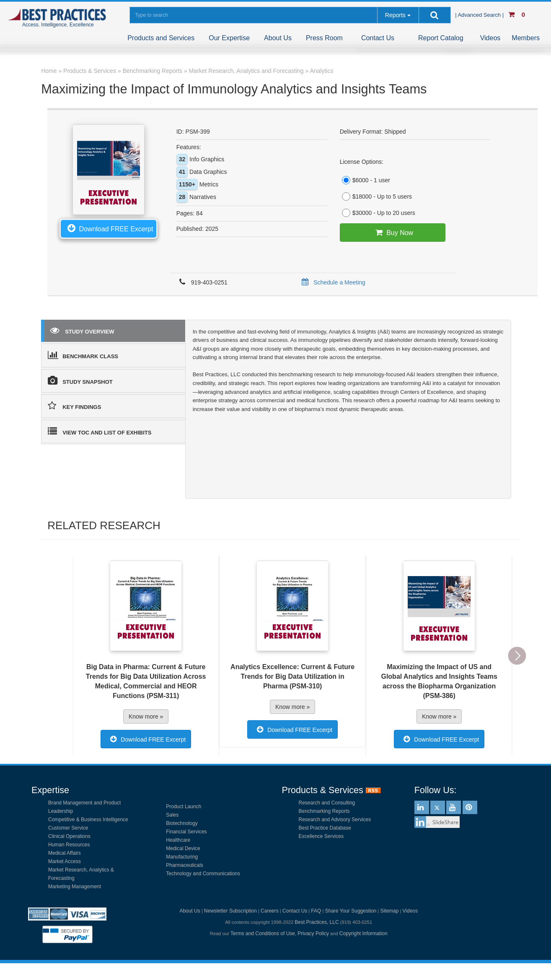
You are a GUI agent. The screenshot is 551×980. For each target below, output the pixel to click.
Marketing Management (75, 887)
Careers (270, 911)
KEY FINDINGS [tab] (74, 406)
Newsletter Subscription (230, 911)
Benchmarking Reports (324, 811)
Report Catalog (441, 38)
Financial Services (186, 832)
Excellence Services (321, 836)
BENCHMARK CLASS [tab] (83, 355)
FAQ (316, 911)
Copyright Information (363, 933)
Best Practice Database (325, 828)
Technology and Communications (203, 874)
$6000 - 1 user (365, 180)
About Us (278, 38)
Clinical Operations (69, 836)
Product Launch (184, 807)
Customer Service (68, 828)
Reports (395, 15)
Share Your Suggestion (351, 911)
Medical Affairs (65, 853)
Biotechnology (182, 823)
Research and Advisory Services (335, 820)
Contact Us (378, 38)
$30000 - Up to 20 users (378, 213)
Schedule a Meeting (332, 282)
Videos (490, 38)
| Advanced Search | (480, 15)
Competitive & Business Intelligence (88, 820)
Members (526, 38)
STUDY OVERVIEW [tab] (82, 330)
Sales (172, 815)
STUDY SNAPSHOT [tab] (80, 380)
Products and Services (161, 38)
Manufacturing (182, 857)
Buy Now (392, 233)
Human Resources (69, 845)
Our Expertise (229, 38)
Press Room (324, 38)
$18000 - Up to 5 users (376, 197)
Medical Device (183, 848)
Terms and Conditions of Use (263, 933)
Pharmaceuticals (185, 865)
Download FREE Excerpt (109, 228)
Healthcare (178, 840)
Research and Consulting (327, 803)
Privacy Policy (313, 933)
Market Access (65, 861)
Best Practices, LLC (317, 922)
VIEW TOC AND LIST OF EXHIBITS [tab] (100, 431)
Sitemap (389, 911)
